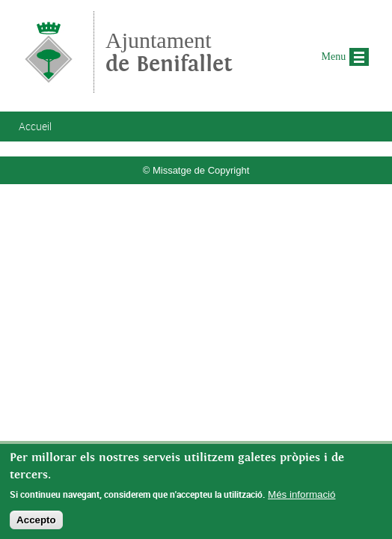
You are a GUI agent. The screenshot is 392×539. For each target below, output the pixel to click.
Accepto (36, 523)
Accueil (35, 126)
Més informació (301, 497)
